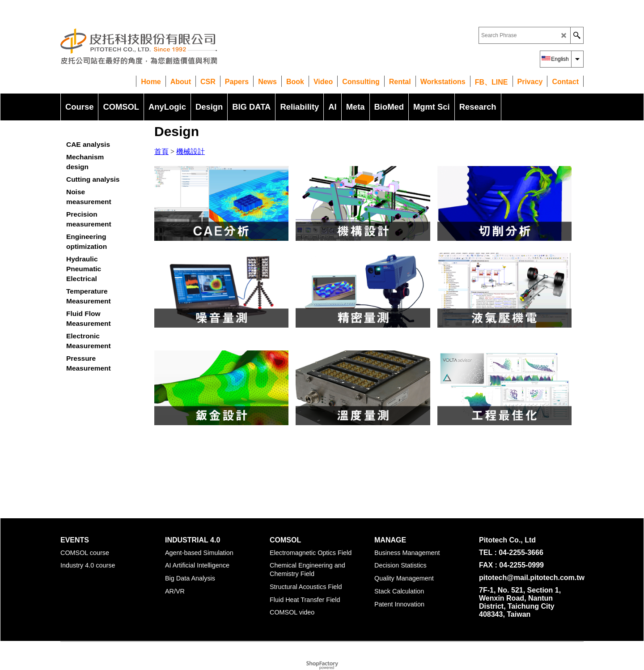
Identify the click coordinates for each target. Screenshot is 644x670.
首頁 (161, 151)
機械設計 (191, 151)
